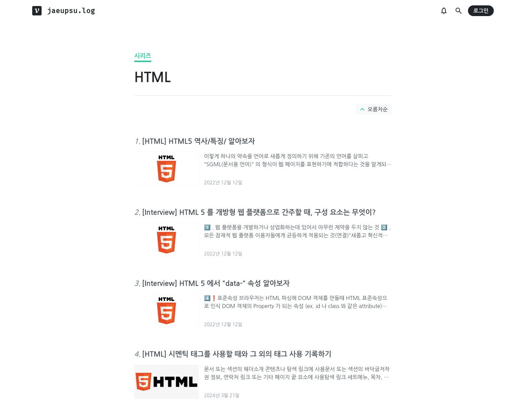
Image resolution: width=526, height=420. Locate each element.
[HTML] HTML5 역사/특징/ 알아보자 (198, 141)
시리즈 (143, 56)
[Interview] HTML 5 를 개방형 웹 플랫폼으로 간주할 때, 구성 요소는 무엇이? (259, 212)
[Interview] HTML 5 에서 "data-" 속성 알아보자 (216, 283)
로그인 (481, 11)
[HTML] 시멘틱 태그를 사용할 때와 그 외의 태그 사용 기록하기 (237, 354)
